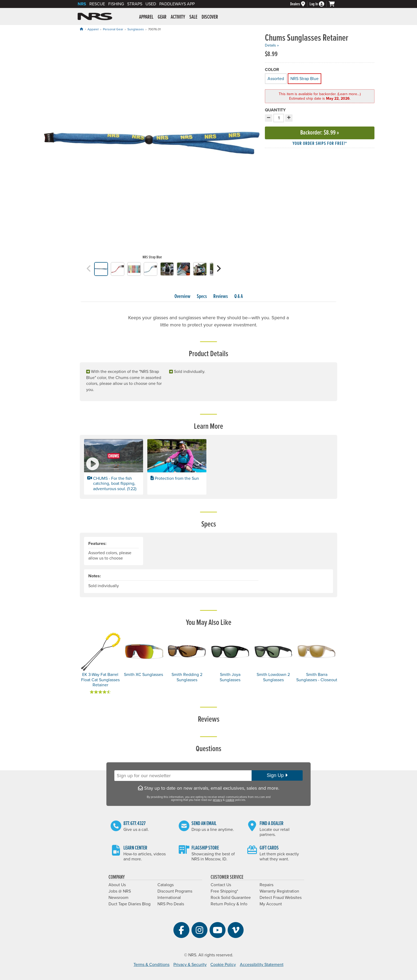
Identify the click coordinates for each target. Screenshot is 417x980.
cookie (230, 800)
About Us (117, 885)
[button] (89, 269)
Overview (182, 297)
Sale (193, 17)
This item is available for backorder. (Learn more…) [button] (320, 96)
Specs (202, 297)
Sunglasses (136, 29)
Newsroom (118, 898)
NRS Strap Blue (304, 78)
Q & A (239, 297)
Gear (162, 17)
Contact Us (221, 885)
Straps (135, 4)
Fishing (116, 4)
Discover (210, 17)
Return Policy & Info (229, 904)
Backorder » (320, 133)
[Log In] (319, 4)
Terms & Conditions (151, 965)
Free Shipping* (224, 891)
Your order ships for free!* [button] (320, 144)
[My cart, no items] (334, 4)
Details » (272, 45)
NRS (82, 4)
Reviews (221, 297)
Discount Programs (175, 891)
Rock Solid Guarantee (231, 898)
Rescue (97, 4)
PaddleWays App (177, 4)
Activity (178, 17)
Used (151, 4)
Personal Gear (113, 29)
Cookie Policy (223, 965)
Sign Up (277, 775)
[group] (152, 148)
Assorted (275, 78)
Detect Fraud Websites (281, 898)
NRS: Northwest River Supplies (95, 16)
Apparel (146, 17)
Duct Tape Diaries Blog (130, 904)
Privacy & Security (190, 965)
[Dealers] (300, 4)
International (169, 898)
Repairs (266, 885)
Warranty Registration (279, 891)
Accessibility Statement (262, 965)
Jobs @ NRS (120, 891)
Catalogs (166, 885)
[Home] (81, 29)
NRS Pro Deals (171, 904)
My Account (271, 904)
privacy (217, 800)
